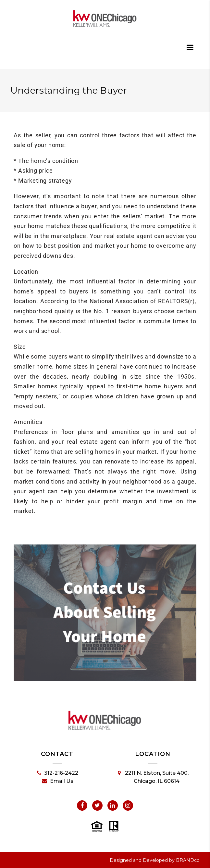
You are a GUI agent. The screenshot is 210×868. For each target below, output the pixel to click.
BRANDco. (188, 860)
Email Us (58, 781)
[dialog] (190, 47)
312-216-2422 (58, 773)
